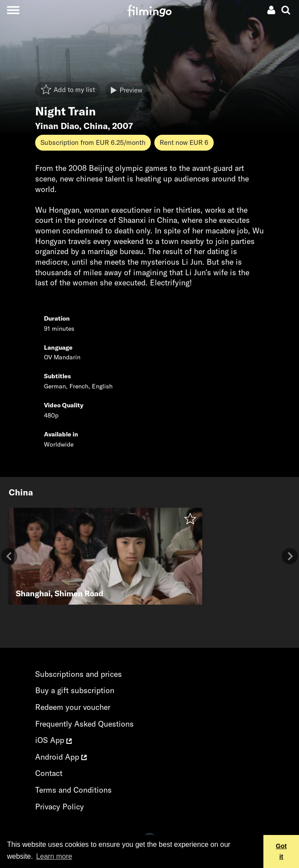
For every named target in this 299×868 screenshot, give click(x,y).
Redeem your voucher (73, 707)
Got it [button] (281, 851)
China (96, 126)
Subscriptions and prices (78, 674)
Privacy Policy (60, 807)
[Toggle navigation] (13, 10)
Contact (49, 773)
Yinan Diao (57, 126)
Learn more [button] (54, 856)
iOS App (53, 740)
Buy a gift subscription (75, 690)
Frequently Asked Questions (84, 724)
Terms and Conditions (73, 790)
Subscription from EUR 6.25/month (93, 142)
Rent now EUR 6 (184, 142)
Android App (61, 757)
